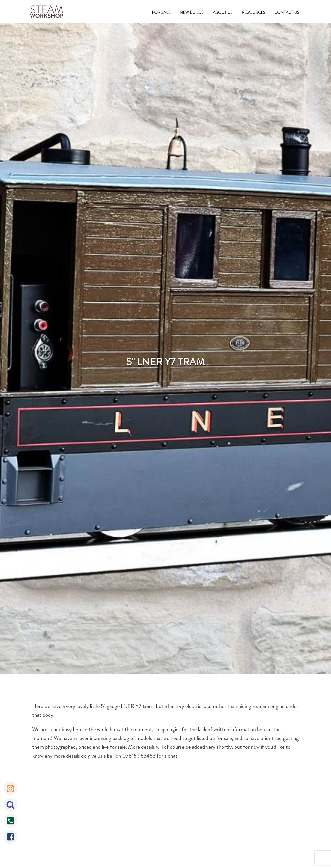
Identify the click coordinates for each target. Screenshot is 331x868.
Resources (254, 12)
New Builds (192, 12)
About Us (223, 12)
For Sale (161, 12)
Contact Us (287, 12)
